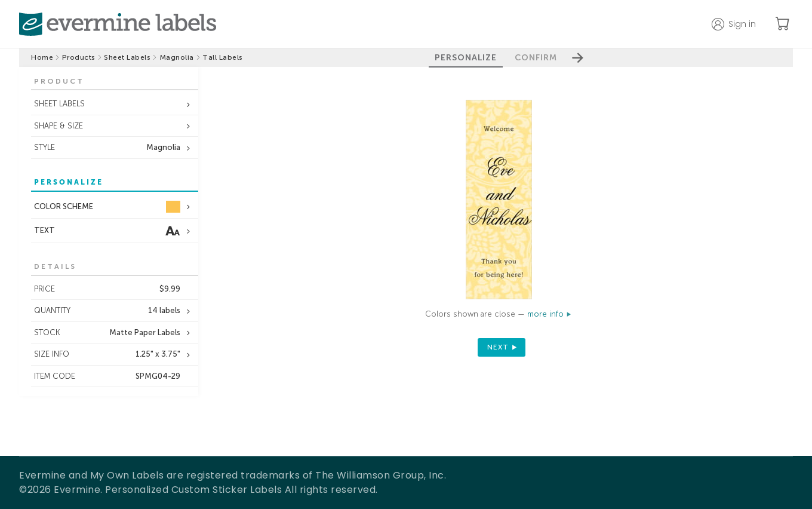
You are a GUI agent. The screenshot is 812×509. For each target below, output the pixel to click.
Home (42, 57)
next (498, 347)
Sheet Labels (127, 57)
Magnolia (177, 57)
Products (79, 57)
